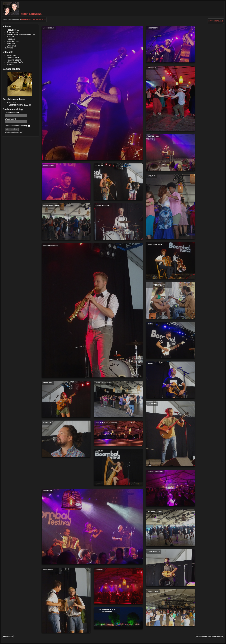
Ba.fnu (170, 340)
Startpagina (26, 20)
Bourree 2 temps (170, 528)
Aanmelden (8, 636)
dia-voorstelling (216, 21)
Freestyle (170, 98)
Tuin (9, 37)
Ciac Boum (92, 527)
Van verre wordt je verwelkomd (118, 618)
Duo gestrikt (66, 600)
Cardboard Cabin (118, 222)
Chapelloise (170, 607)
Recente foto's (39, 20)
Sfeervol (118, 586)
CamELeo (66, 439)
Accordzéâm (92, 93)
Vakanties (11, 41)
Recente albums (14, 60)
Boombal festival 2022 (18, 105)
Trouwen (11, 32)
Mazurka (170, 206)
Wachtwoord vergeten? (14, 132)
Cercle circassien (118, 399)
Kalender (11, 65)
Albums (7, 27)
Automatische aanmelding (17, 126)
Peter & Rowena (22, 14)
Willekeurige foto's (15, 62)
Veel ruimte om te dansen (118, 433)
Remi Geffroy (170, 152)
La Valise (118, 182)
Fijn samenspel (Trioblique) (170, 300)
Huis (9, 39)
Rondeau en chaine (66, 222)
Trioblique (66, 399)
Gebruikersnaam (12, 113)
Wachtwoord (10, 119)
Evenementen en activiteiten (19, 34)
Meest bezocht (13, 55)
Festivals (11, 30)
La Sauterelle (170, 568)
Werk (9, 44)
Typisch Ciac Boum (170, 488)
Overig (10, 46)
